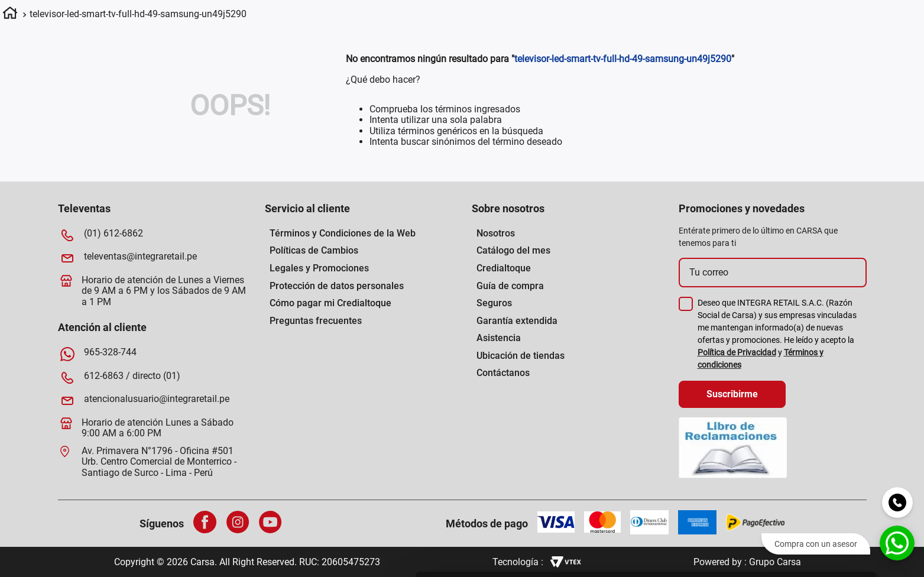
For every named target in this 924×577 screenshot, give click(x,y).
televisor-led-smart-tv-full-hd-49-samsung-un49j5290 (138, 14)
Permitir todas (826, 405)
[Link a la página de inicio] (10, 15)
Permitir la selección (825, 440)
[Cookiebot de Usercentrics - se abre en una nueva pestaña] (528, 554)
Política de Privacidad (737, 352)
